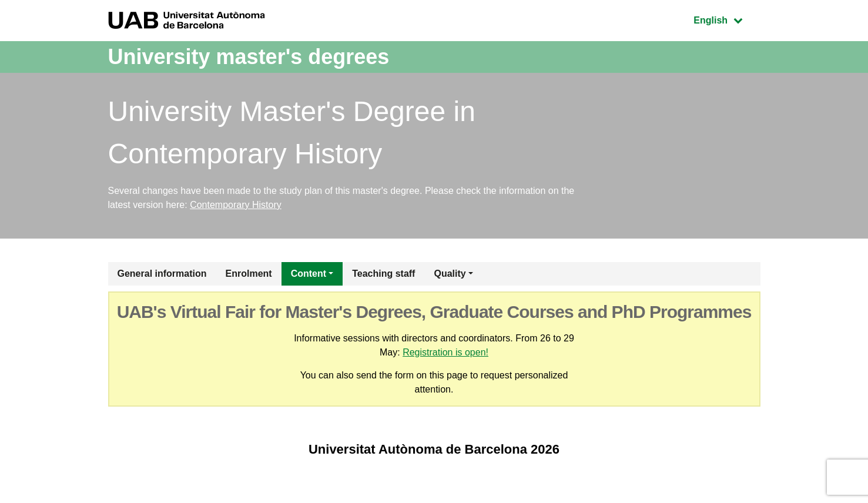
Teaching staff (383, 274)
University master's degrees (249, 57)
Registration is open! (445, 352)
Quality (450, 274)
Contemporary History (236, 205)
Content (309, 274)
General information (162, 274)
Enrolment (249, 274)
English (726, 19)
